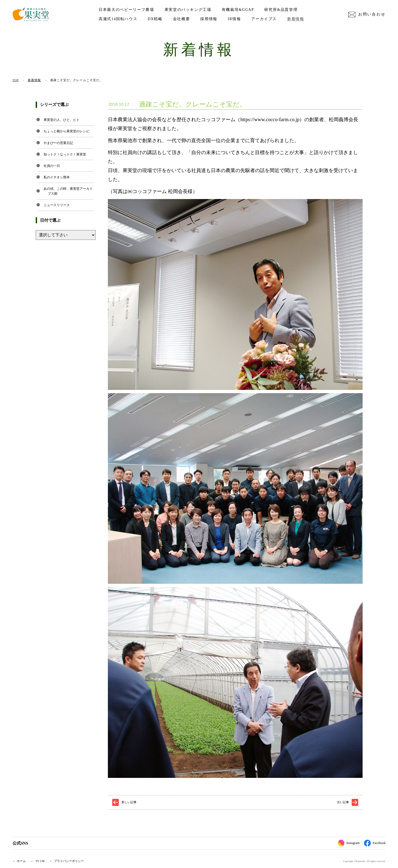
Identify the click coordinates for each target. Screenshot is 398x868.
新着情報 (296, 19)
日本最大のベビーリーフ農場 (126, 10)
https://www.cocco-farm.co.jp (270, 120)
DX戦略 (155, 19)
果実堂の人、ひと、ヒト (62, 120)
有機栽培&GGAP (238, 10)
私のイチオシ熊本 (57, 177)
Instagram (349, 843)
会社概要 (182, 19)
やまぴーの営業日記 (58, 143)
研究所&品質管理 (281, 10)
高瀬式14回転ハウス (118, 19)
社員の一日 (52, 166)
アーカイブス (264, 19)
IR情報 (234, 19)
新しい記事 (129, 802)
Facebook (375, 843)
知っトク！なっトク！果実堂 (65, 154)
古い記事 (343, 802)
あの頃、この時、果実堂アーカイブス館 (68, 191)
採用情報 (209, 19)
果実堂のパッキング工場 (188, 10)
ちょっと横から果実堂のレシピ (66, 131)
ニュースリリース (57, 205)
